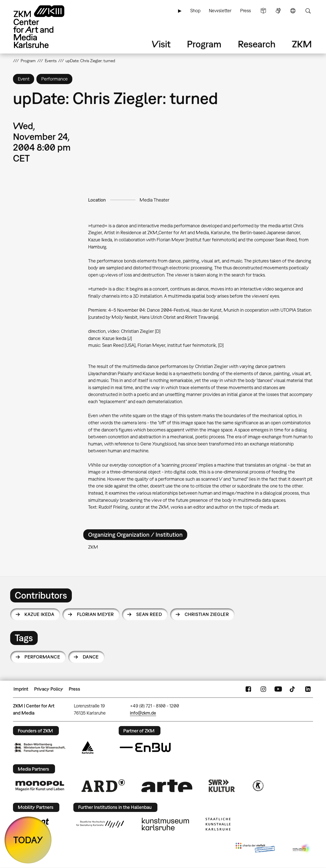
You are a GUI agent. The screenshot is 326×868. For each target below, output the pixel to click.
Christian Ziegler (207, 614)
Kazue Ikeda (39, 614)
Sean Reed (149, 614)
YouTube (278, 689)
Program (204, 44)
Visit (161, 44)
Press (246, 11)
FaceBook (248, 689)
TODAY (28, 840)
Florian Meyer (95, 614)
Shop (195, 11)
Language (293, 11)
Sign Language (278, 11)
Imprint (21, 689)
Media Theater (154, 200)
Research (257, 44)
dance (91, 657)
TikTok (293, 689)
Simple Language (263, 11)
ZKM (302, 44)
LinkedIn (308, 689)
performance (42, 657)
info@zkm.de (143, 713)
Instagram (263, 689)
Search (308, 11)
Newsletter (220, 11)
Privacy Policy (49, 689)
